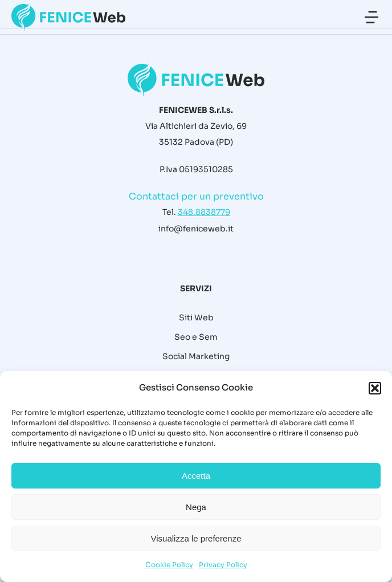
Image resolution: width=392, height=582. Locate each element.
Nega (196, 507)
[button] (375, 388)
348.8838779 (204, 212)
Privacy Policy (223, 565)
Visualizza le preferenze (196, 538)
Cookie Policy (169, 565)
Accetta (196, 476)
